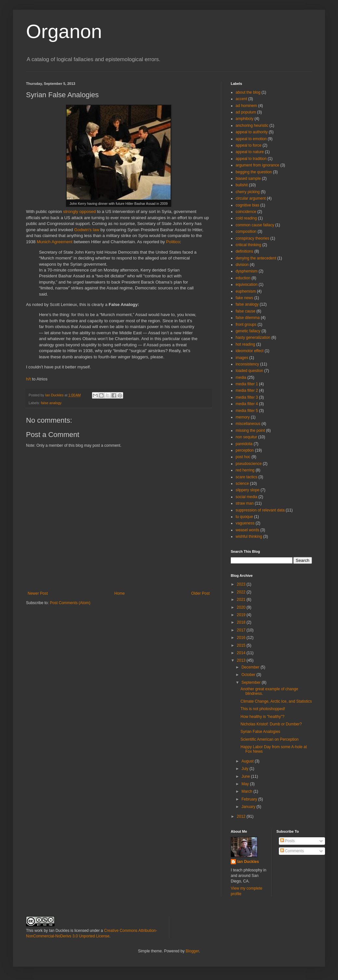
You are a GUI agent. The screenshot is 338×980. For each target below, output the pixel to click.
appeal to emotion (251, 139)
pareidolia (244, 444)
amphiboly (245, 119)
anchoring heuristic (252, 126)
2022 (242, 592)
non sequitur (246, 437)
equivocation (247, 285)
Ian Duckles (248, 862)
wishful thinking (249, 536)
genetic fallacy (248, 331)
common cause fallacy (255, 225)
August (248, 761)
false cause (246, 311)
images (242, 358)
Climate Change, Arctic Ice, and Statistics (276, 701)
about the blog (248, 92)
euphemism (246, 291)
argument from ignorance (257, 165)
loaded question (249, 371)
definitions (244, 251)
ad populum (246, 112)
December (251, 667)
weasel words (247, 530)
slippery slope (247, 490)
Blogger (192, 951)
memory (243, 417)
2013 (242, 660)
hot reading (245, 344)
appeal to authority (252, 132)
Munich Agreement (55, 242)
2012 (242, 816)
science (242, 483)
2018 (242, 622)
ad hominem (246, 106)
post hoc (243, 457)
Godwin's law (87, 230)
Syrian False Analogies (260, 732)
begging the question (254, 172)
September (252, 682)
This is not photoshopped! (263, 709)
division (242, 265)
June (246, 776)
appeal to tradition (251, 159)
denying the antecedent (256, 258)
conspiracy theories (252, 238)
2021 (242, 600)
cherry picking (248, 192)
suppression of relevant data (260, 510)
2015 (242, 645)
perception (245, 450)
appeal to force (248, 145)
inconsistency (247, 364)
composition (246, 232)
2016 (242, 638)
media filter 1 (247, 384)
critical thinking (248, 245)
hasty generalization (253, 338)
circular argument (251, 198)
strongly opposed (79, 212)
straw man (245, 503)
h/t (28, 379)
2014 (242, 653)
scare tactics (247, 477)
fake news (244, 298)
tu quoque (244, 517)
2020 (242, 607)
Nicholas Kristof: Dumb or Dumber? (271, 724)
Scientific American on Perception (270, 739)
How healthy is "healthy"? (262, 717)
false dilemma (248, 318)
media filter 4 (247, 404)
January (249, 807)
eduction (243, 278)
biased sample (248, 179)
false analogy (51, 403)
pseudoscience (249, 464)
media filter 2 (247, 391)
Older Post (200, 593)
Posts (287, 841)
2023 (242, 584)
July (246, 769)
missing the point (250, 430)
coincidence (246, 212)
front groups (246, 324)
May (246, 784)
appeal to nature (250, 152)
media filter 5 (247, 411)
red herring (245, 470)
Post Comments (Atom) (70, 603)
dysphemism (247, 271)
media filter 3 (247, 397)
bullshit (242, 185)
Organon (64, 31)
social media (247, 497)
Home (120, 593)
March (247, 791)
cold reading (246, 218)
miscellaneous (248, 424)
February (250, 799)
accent (241, 99)
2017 (242, 630)
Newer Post (38, 593)
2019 (242, 615)
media (241, 377)
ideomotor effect (250, 351)
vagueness (245, 523)
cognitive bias (247, 205)
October (249, 675)
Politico (173, 242)
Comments (292, 851)
